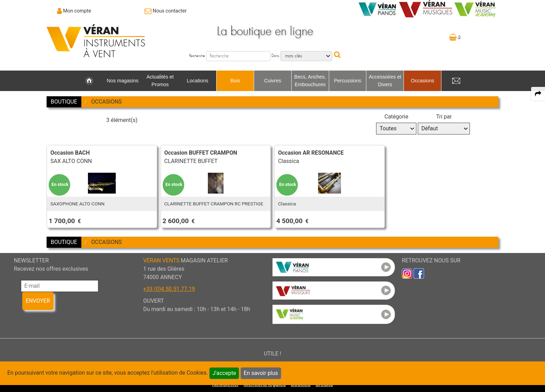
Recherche (197, 56)
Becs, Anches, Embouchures (310, 81)
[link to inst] (407, 273)
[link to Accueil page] (89, 81)
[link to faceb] (419, 273)
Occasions (422, 81)
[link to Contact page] (166, 11)
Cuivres (273, 81)
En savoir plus (261, 373)
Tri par (444, 117)
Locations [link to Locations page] (198, 81)
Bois (235, 81)
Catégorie (396, 117)
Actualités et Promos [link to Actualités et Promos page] (160, 81)
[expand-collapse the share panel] (538, 94)
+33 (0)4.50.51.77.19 (169, 289)
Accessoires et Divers (385, 81)
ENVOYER (38, 301)
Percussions (348, 81)
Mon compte (77, 11)
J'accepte (224, 373)
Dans (275, 56)
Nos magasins (123, 81)
